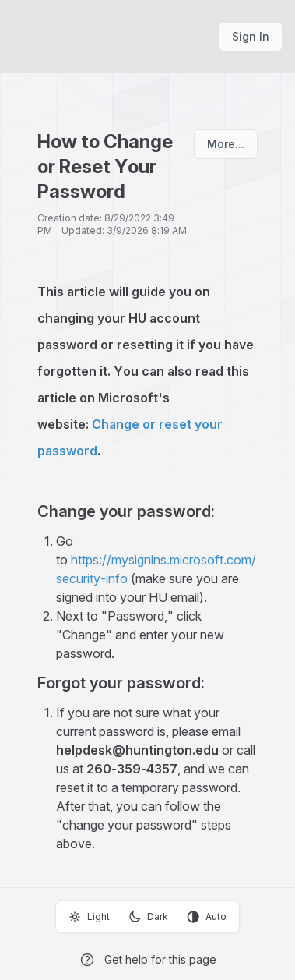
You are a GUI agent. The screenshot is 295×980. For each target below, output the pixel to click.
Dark (148, 917)
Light (89, 917)
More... (226, 144)
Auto (207, 917)
